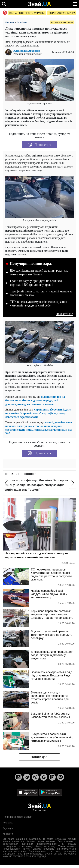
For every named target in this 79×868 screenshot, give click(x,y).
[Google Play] (51, 792)
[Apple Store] (28, 792)
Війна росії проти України (27, 13)
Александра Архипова (27, 51)
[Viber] (35, 777)
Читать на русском (62, 22)
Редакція (8, 828)
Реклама (8, 823)
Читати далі (39, 757)
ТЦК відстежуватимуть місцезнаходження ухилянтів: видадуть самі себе (39, 304)
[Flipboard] (52, 777)
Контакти (8, 834)
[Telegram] (27, 777)
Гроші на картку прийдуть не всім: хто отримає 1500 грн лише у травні (36, 283)
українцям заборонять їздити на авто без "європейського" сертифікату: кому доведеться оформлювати (38, 413)
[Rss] (18, 777)
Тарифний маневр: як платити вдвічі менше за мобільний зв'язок (41, 293)
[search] (4, 4)
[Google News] (44, 777)
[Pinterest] (61, 777)
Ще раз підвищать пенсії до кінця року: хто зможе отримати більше (39, 272)
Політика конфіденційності (18, 817)
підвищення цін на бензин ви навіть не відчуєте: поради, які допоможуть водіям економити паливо (35, 400)
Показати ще (64, 314)
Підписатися (40, 145)
